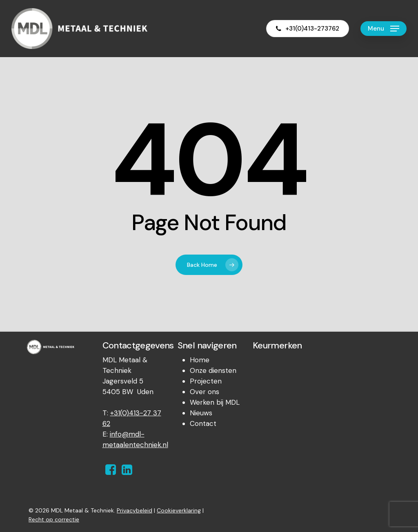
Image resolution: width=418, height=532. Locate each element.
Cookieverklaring (179, 510)
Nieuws (201, 413)
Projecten (206, 381)
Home (200, 360)
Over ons (205, 392)
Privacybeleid (135, 510)
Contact (203, 423)
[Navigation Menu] (384, 29)
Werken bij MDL (215, 402)
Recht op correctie (54, 519)
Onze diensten (213, 370)
